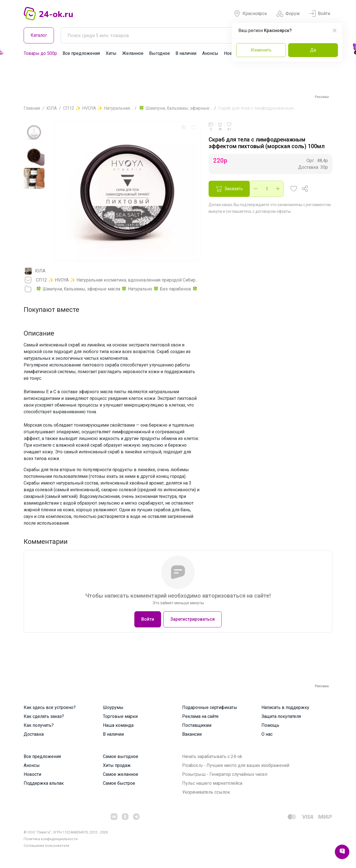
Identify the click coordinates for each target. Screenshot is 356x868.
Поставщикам (197, 725)
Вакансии (192, 734)
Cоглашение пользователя (46, 846)
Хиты (111, 53)
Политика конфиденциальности (51, 839)
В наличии (186, 53)
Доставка (34, 734)
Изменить (261, 50)
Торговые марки (120, 716)
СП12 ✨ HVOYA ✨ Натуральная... (98, 108)
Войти (320, 14)
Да (313, 50)
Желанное (133, 53)
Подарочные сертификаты (210, 707)
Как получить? (39, 725)
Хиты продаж (117, 765)
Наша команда (118, 725)
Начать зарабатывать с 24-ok (212, 756)
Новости (32, 774)
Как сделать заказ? (44, 716)
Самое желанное (121, 774)
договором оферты (273, 211)
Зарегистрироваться (192, 619)
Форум (288, 14)
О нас (267, 734)
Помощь (270, 725)
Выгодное (160, 53)
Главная (32, 108)
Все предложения (81, 53)
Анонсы (210, 53)
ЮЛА (52, 108)
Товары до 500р (40, 53)
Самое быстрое (119, 783)
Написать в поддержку (285, 707)
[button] (294, 189)
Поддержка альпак (44, 783)
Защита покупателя (281, 716)
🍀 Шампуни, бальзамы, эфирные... (175, 108)
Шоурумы (113, 707)
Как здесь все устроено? (50, 707)
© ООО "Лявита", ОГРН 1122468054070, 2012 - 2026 (66, 832)
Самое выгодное (121, 756)
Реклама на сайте (200, 716)
